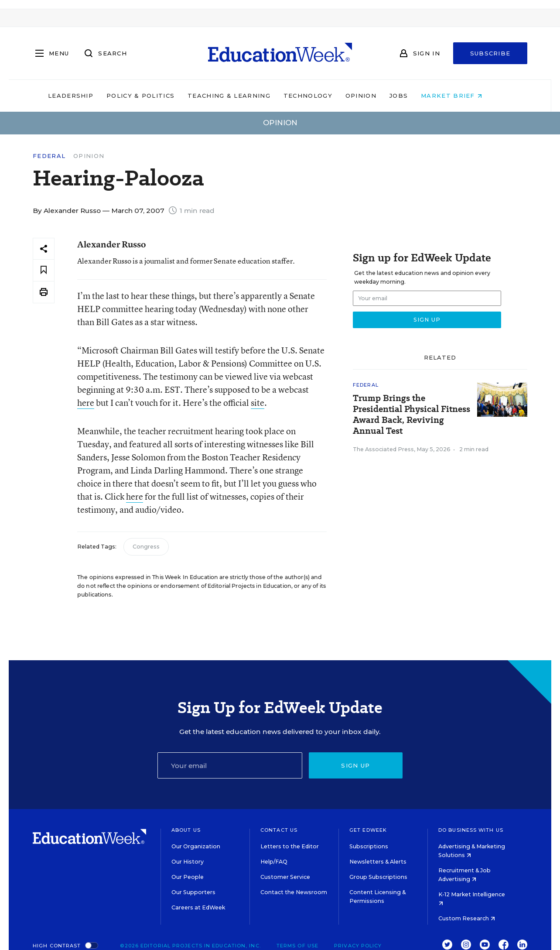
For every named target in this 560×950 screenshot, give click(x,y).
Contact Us (279, 830)
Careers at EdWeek (198, 907)
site (258, 403)
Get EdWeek (368, 830)
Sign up (355, 765)
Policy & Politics (155, 96)
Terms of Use (297, 946)
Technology (323, 96)
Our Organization (196, 846)
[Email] (230, 765)
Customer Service (285, 877)
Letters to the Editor (290, 846)
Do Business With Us (471, 830)
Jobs (413, 96)
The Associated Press (383, 449)
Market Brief (467, 96)
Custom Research (467, 918)
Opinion (376, 96)
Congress (146, 547)
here (86, 403)
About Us (186, 830)
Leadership (85, 96)
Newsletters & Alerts (378, 862)
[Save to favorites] (44, 270)
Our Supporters (193, 892)
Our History (188, 862)
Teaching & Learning (244, 96)
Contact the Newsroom (294, 892)
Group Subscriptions (378, 877)
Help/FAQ (274, 862)
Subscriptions (369, 846)
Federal (49, 156)
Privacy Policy (358, 946)
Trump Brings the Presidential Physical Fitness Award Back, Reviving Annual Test (411, 415)
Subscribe (490, 53)
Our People (188, 877)
